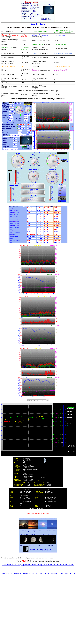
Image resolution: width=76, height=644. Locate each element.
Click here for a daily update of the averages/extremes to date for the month (38, 565)
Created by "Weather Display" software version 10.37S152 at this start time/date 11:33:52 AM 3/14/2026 (38, 574)
